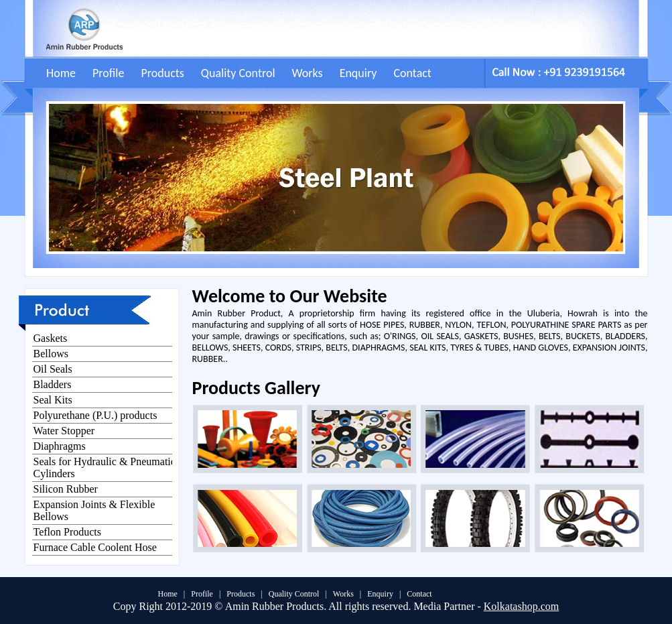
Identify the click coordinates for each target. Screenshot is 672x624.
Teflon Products (68, 532)
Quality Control (238, 73)
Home (61, 73)
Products (162, 73)
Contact (412, 73)
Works (308, 73)
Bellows (51, 354)
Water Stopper (64, 431)
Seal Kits (53, 400)
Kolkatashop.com (521, 606)
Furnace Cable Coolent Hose (95, 547)
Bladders (53, 384)
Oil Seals (53, 369)
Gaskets (51, 338)
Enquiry (358, 73)
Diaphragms (60, 446)
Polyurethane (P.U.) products (95, 415)
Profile (108, 73)
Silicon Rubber (66, 489)
